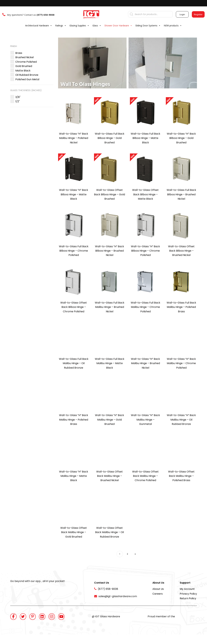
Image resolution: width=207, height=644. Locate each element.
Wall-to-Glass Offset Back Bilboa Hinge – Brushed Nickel (181, 251)
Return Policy (188, 598)
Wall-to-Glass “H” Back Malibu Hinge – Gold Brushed (109, 420)
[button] (19, 53)
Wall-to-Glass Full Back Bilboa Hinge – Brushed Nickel (181, 194)
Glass (97, 26)
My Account (187, 589)
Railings (61, 26)
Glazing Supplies (79, 26)
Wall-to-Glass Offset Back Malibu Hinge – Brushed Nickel (109, 476)
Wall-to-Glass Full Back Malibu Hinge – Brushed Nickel (110, 307)
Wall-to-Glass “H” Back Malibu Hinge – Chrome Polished (181, 363)
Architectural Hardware (39, 26)
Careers (158, 594)
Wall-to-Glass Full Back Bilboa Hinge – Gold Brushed (110, 138)
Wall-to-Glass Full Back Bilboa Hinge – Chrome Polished (74, 251)
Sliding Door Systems (148, 26)
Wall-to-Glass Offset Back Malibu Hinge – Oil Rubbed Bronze (109, 532)
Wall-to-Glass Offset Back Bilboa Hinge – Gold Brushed (109, 194)
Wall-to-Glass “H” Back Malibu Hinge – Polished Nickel (74, 138)
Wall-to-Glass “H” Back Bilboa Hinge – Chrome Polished (145, 251)
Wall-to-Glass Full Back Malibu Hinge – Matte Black (110, 363)
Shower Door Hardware (118, 26)
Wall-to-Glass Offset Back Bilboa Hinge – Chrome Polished (74, 307)
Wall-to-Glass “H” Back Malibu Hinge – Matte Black (74, 476)
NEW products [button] (173, 26)
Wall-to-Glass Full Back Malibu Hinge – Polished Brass (181, 307)
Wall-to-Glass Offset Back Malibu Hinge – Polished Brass (181, 476)
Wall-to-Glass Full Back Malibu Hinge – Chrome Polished (145, 307)
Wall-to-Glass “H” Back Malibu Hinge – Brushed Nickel (145, 363)
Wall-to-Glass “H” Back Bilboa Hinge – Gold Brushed (181, 138)
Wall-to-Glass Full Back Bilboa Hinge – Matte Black (145, 138)
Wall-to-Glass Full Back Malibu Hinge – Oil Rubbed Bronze (74, 363)
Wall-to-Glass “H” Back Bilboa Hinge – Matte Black (74, 194)
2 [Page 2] (127, 554)
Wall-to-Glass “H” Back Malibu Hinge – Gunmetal (145, 420)
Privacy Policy (188, 594)
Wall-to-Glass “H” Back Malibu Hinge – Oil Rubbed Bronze (181, 420)
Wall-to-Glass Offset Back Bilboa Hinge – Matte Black (145, 194)
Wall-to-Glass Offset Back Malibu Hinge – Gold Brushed (74, 532)
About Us (158, 589)
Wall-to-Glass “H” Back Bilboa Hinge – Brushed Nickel (109, 251)
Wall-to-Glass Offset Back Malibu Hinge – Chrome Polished (145, 476)
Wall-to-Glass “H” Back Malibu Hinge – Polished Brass (74, 420)
